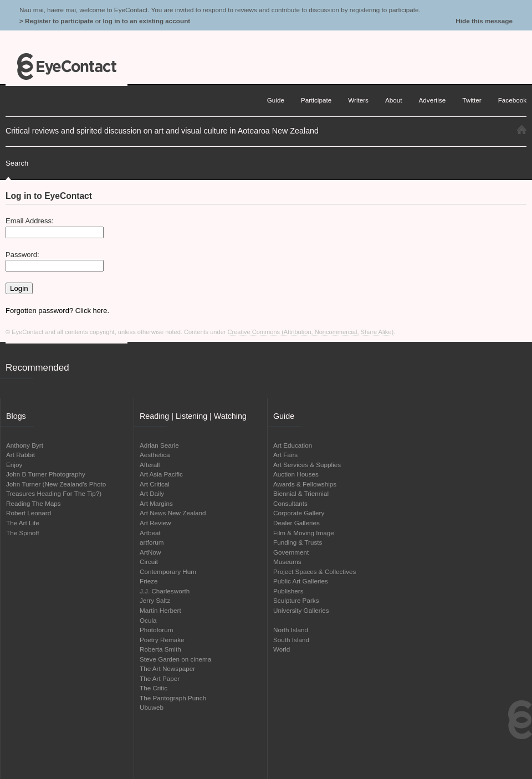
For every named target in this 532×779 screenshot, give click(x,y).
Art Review (155, 523)
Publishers (288, 591)
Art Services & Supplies (307, 465)
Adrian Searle (159, 445)
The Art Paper (160, 678)
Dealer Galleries (296, 523)
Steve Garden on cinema (175, 659)
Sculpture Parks (296, 600)
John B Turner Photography (46, 474)
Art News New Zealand (173, 513)
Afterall (150, 465)
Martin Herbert (160, 610)
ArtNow (150, 552)
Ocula (148, 620)
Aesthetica (155, 455)
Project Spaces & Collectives (314, 572)
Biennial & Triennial (301, 493)
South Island (291, 640)
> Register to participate (56, 21)
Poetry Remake (162, 640)
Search (17, 163)
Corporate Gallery (299, 513)
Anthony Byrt (25, 445)
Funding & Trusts (298, 542)
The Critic (154, 688)
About (394, 100)
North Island (291, 630)
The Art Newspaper (167, 668)
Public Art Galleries (301, 581)
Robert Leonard (29, 513)
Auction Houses (296, 474)
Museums (287, 562)
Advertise (433, 100)
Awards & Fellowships (305, 484)
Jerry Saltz (155, 600)
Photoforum (156, 630)
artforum (152, 542)
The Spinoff (23, 533)
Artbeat (150, 533)
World (282, 649)
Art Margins (156, 503)
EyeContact (66, 66)
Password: (22, 255)
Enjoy (14, 465)
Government (291, 552)
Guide (276, 100)
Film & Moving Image (304, 533)
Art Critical (155, 484)
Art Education (293, 445)
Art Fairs (285, 455)
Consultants (290, 503)
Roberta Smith (160, 649)
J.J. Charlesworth (165, 591)
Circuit (149, 562)
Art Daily (152, 493)
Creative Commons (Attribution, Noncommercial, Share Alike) (311, 332)
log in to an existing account (146, 21)
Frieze (149, 581)
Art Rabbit (21, 455)
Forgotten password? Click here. (57, 311)
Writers (358, 100)
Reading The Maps (34, 503)
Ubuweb (152, 707)
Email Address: (30, 221)
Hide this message (484, 21)
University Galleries (301, 610)
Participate (316, 100)
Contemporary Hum (168, 572)
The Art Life (23, 523)
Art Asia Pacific (161, 474)
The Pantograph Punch (173, 698)
